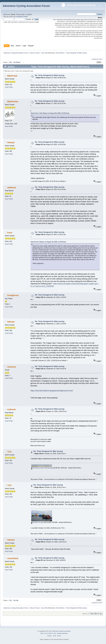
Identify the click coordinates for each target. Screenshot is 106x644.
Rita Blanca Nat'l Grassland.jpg (42, 468)
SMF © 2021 (53, 633)
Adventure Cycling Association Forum (26, 6)
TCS (9, 452)
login (23, 14)
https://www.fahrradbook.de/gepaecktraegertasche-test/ (52, 391)
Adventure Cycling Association (61, 631)
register (29, 14)
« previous (95, 59)
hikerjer (11, 142)
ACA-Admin (60, 53)
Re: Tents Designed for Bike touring (50, 75)
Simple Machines (62, 633)
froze (10, 233)
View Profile (9, 87)
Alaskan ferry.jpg (37, 522)
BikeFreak (12, 76)
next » (101, 59)
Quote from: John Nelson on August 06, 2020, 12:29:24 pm (50, 113)
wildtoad (12, 187)
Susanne (12, 367)
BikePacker (13, 101)
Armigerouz (13, 295)
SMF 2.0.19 (44, 633)
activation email (22, 16)
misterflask (13, 558)
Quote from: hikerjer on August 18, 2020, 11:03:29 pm (48, 242)
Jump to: (85, 614)
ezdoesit (12, 409)
